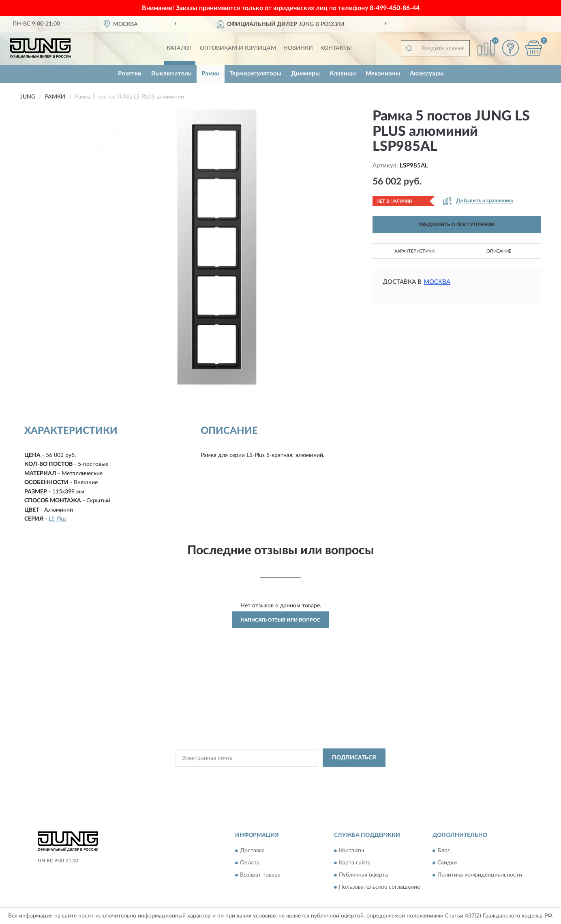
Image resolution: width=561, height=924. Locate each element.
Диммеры (305, 74)
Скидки (447, 863)
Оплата (250, 863)
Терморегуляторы (255, 74)
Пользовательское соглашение (379, 888)
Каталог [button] (180, 48)
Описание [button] (499, 251)
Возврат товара (260, 875)
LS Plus (58, 519)
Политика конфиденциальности (480, 875)
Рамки (211, 74)
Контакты (336, 48)
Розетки (130, 74)
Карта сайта (355, 863)
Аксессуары (427, 74)
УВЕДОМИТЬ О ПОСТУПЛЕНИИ (457, 225)
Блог (444, 851)
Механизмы (383, 74)
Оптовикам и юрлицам (238, 48)
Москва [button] (437, 282)
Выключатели (171, 74)
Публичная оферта (363, 875)
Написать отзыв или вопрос (280, 620)
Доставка (252, 851)
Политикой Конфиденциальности (283, 776)
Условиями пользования (354, 776)
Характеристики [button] (414, 251)
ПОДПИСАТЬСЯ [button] (354, 758)
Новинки (298, 48)
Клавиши (343, 74)
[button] (510, 48)
